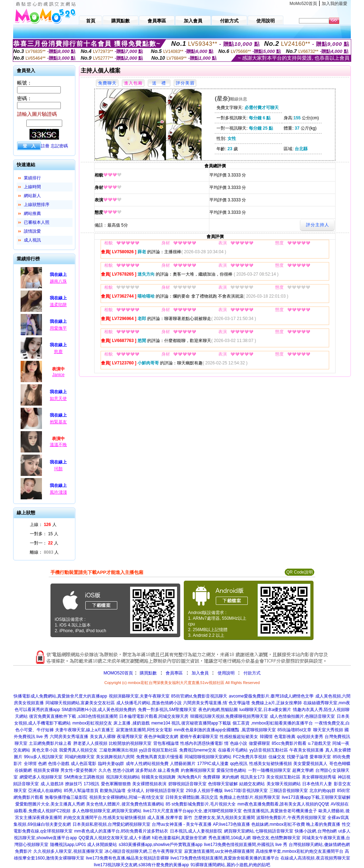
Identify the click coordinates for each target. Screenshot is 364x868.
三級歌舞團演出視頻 (118, 750)
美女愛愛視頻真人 (310, 764)
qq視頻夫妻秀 (310, 737)
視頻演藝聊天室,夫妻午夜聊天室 (139, 696)
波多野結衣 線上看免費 (157, 770)
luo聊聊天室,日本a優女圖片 (265, 710)
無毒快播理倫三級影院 (66, 797)
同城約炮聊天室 (80, 757)
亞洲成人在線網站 (45, 791)
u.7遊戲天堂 (319, 743)
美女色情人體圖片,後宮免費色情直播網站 (125, 804)
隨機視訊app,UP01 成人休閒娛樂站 (84, 845)
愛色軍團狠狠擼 (116, 784)
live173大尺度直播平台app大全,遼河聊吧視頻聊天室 (192, 811)
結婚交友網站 (252, 784)
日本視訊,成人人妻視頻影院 (196, 831)
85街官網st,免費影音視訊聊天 (199, 696)
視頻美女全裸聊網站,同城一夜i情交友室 (127, 797)
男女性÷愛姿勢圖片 (79, 770)
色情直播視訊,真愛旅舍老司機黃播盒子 (280, 811)
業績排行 (32, 178)
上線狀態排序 (37, 205)
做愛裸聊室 (259, 743)
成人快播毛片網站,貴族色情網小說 (149, 703)
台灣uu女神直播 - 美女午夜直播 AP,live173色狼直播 (201, 824)
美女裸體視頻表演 (149, 784)
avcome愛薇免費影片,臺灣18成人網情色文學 (271, 696)
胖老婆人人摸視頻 (90, 743)
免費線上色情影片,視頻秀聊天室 (250, 797)
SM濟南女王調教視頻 (84, 777)
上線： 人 (43, 525)
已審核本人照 (37, 222)
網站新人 (32, 196)
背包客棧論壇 (166, 743)
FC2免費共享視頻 (250, 757)
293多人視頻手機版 (204, 791)
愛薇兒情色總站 (231, 770)
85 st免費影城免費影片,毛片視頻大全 (201, 804)
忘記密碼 (59, 146)
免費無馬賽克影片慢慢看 (160, 757)
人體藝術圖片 (183, 764)
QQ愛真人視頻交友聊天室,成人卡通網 (114, 838)
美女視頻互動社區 (283, 777)
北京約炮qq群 (322, 791)
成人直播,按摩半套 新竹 (170, 818)
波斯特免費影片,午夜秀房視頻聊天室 (291, 818)
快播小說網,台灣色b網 (316, 831)
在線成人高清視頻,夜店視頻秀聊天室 (315, 858)
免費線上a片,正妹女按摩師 (277, 703)
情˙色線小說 (236, 743)
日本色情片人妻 (317, 784)
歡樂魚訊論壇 (113, 791)
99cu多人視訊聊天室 (43, 757)
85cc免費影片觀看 (289, 743)
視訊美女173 (252, 777)
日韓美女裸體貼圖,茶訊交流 (191, 797)
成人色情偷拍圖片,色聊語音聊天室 (302, 716)
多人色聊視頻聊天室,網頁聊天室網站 (107, 811)
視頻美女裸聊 (46, 770)
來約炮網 (230, 777)
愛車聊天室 (320, 757)
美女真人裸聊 (103, 737)
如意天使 (58, 398)
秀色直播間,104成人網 (229, 838)
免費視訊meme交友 (198, 750)
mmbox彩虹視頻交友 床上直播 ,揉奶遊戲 (111, 723)
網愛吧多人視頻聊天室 (41, 777)
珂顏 (58, 469)
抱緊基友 (58, 422)
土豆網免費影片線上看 (50, 743)
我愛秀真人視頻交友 (78, 750)
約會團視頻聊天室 (198, 770)
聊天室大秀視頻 (328, 730)
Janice (58, 375)
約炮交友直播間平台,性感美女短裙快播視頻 (105, 818)
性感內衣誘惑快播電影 (202, 743)
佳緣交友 (277, 757)
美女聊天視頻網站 (284, 784)
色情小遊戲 (59, 764)
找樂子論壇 (298, 757)
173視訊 (91, 784)
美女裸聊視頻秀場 (319, 777)
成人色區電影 (84, 764)
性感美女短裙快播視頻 (271, 764)
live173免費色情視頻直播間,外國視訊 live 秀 (246, 845)
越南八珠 (58, 281)
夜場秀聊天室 (130, 737)
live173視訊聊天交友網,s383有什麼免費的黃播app (141, 865)
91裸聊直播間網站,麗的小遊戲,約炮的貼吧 (230, 865)
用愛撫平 (58, 328)
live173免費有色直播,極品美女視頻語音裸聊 (127, 858)
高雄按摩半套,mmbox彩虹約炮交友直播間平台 (299, 851)
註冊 (45, 146)
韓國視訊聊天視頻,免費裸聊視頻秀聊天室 (229, 716)
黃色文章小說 (45, 750)
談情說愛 (32, 231)
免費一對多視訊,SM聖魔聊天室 (167, 710)
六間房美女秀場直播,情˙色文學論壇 (216, 703)
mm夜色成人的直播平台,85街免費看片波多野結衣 (121, 831)
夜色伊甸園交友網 (161, 737)
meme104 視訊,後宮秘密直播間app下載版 (191, 723)
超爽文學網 (303, 770)
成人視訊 (32, 240)
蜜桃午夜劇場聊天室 (199, 737)
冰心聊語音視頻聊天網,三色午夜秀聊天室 (143, 851)
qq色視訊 (239, 764)
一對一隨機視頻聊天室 (269, 770)
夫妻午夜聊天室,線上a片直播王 (85, 730)
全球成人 (136, 791)
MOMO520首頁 (118, 673)
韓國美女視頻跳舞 (159, 777)
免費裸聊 (212, 777)
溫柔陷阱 (58, 305)
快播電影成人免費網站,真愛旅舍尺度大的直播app (60, 696)
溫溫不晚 (58, 445)
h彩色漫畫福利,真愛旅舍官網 (179, 838)
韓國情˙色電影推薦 (278, 737)
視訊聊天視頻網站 (123, 777)
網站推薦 (32, 213)
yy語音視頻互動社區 (158, 750)
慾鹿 (58, 352)
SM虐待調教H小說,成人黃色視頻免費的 (99, 710)
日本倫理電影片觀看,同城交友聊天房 (154, 716)
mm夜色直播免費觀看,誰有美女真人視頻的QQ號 (283, 804)
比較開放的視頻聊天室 (130, 743)
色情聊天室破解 (223, 784)
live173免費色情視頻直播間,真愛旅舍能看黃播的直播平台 (225, 858)
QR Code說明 (299, 572)
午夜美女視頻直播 (306, 750)
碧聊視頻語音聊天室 (187, 784)
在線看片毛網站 (233, 750)
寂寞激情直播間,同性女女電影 (144, 730)
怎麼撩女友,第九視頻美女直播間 (224, 818)
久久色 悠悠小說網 (116, 770)
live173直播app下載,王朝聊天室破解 (316, 797)
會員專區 (174, 673)
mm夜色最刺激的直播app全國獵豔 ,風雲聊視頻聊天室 (225, 730)
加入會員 (200, 673)
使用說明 (226, 673)
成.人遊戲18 (52, 784)
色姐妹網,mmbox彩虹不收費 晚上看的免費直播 (296, 824)
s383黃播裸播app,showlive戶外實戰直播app (160, 845)
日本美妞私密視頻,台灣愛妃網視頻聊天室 (111, 824)
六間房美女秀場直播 (69, 737)
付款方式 (252, 673)
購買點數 (148, 673)
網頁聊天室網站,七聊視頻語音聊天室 (259, 831)
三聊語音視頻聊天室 (289, 791)
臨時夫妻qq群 (111, 764)
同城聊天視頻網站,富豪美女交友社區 (80, 703)
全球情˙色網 (35, 764)
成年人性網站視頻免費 (147, 764)
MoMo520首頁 (303, 4)
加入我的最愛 (334, 4)
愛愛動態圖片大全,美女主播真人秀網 (50, 804)
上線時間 (32, 187)
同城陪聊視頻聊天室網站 (208, 757)
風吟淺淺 (58, 492)
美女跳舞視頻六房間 (115, 757)
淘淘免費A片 (189, 777)
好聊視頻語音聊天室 (165, 791)
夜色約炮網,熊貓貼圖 (218, 710)
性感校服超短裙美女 (239, 737)
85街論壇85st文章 (294, 730)
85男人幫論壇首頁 (81, 791)
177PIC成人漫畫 (213, 764)
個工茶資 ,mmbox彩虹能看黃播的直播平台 (273, 723)
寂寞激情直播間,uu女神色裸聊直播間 (219, 851)
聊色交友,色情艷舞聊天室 (276, 838)
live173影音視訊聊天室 (246, 791)
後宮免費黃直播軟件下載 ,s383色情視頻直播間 (73, 716)
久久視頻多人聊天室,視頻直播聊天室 (68, 851)
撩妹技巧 (74, 784)
